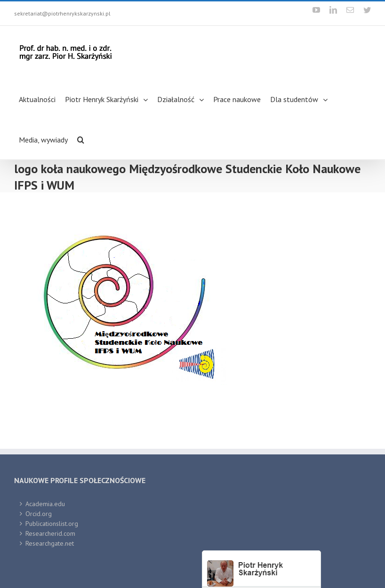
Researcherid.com (50, 533)
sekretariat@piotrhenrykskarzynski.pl (62, 13)
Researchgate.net (50, 543)
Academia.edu (45, 504)
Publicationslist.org (52, 524)
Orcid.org (39, 514)
